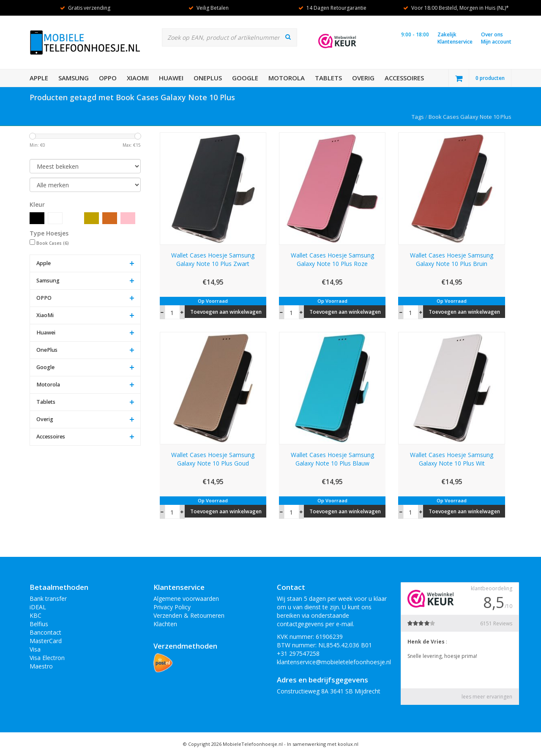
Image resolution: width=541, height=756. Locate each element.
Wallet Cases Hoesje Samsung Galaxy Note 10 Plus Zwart (213, 259)
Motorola (287, 78)
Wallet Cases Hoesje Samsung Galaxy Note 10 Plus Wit (452, 459)
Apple (39, 78)
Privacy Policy (172, 607)
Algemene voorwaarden (186, 598)
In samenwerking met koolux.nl (323, 744)
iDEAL (38, 607)
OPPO (108, 78)
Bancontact (45, 632)
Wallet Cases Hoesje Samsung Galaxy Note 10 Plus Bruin (452, 259)
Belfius (39, 624)
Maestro (41, 666)
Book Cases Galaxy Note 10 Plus (470, 117)
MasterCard (46, 641)
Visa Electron (47, 658)
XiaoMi (138, 78)
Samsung (74, 78)
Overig (363, 78)
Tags (418, 117)
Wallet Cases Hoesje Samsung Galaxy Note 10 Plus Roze (332, 259)
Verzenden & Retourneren (189, 615)
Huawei (171, 78)
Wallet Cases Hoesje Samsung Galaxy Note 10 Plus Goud (213, 459)
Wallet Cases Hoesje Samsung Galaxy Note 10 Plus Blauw (332, 459)
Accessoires (404, 78)
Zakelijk (447, 34)
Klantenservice (455, 42)
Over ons (492, 34)
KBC (36, 615)
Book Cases (53, 243)
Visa (35, 649)
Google (245, 78)
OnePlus (208, 78)
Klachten (165, 624)
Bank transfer (48, 598)
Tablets (328, 78)
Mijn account (496, 42)
